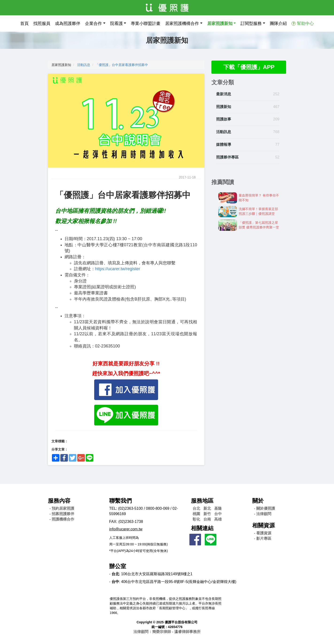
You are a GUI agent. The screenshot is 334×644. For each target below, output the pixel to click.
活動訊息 (84, 65)
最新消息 (224, 94)
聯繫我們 (120, 501)
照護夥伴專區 (227, 157)
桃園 (196, 514)
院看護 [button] (117, 23)
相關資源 (264, 525)
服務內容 (59, 501)
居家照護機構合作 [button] (182, 23)
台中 (218, 514)
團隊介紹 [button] (278, 23)
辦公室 (118, 566)
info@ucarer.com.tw (126, 529)
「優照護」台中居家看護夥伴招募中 (122, 65)
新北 (207, 508)
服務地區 (202, 501)
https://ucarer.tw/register (118, 269)
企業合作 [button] (93, 23)
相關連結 (202, 528)
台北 (196, 508)
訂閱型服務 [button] (251, 23)
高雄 (218, 519)
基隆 (218, 508)
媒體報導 (224, 145)
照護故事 (224, 119)
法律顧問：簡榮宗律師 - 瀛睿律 (167, 632)
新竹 (207, 514)
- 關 (264, 508)
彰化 (196, 519)
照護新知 (224, 107)
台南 (207, 519)
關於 (258, 501)
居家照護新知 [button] (220, 23)
